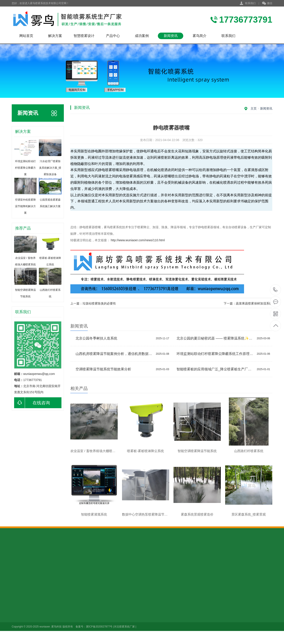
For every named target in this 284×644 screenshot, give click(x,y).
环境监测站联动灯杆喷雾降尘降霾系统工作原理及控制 (216, 354)
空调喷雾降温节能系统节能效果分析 (103, 369)
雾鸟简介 (200, 36)
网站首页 (26, 36)
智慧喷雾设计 (84, 36)
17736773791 (275, 290)
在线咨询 (32, 403)
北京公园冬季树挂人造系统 (96, 338)
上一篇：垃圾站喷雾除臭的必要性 (93, 303)
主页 (254, 108)
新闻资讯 (171, 36)
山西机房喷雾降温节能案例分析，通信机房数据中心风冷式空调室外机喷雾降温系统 (115, 354)
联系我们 (250, 3)
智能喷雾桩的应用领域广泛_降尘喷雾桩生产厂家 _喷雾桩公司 (216, 369)
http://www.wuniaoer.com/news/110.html (138, 240)
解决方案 (55, 36)
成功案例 (142, 36)
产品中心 (113, 36)
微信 (267, 3)
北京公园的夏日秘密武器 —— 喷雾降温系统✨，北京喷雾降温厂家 (216, 338)
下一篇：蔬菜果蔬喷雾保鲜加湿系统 (248, 303)
